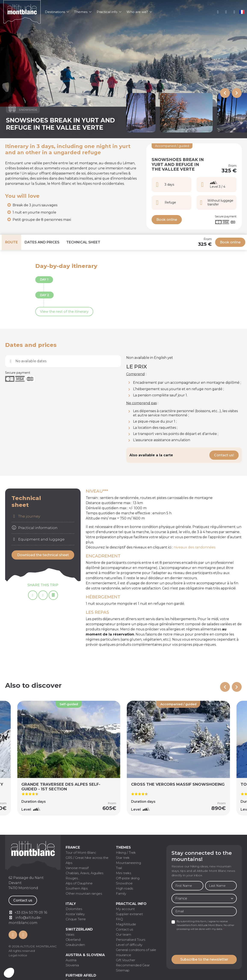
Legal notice (18, 955)
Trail (119, 868)
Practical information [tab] (35, 528)
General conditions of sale (136, 950)
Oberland (73, 940)
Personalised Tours (131, 940)
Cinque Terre (76, 919)
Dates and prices (42, 242)
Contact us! (224, 455)
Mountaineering (128, 863)
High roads (124, 888)
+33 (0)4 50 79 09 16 (226, 12)
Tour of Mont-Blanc (81, 853)
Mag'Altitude (126, 924)
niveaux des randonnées (194, 547)
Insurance (123, 955)
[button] (9, 973)
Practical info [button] (109, 12)
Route (11, 242)
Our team (123, 934)
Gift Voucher (126, 960)
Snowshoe (124, 883)
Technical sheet (83, 242)
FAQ (119, 919)
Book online (167, 220)
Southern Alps (77, 888)
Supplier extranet (129, 914)
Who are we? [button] (139, 12)
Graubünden (75, 945)
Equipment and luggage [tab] (38, 539)
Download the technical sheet (43, 555)
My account (218, 12)
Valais (70, 934)
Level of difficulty (129, 945)
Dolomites (74, 909)
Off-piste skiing (128, 878)
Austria (71, 960)
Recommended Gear (133, 965)
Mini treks (123, 873)
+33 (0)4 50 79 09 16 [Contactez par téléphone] (31, 912)
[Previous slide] (225, 93)
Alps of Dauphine (79, 883)
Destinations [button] (57, 12)
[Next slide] (237, 93)
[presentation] (204, 943)
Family (121, 893)
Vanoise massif (77, 868)
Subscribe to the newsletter (204, 959)
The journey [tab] (26, 516)
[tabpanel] (164, 572)
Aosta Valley (75, 914)
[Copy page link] (53, 595)
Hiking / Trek (126, 853)
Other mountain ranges (84, 893)
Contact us (23, 900)
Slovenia (72, 965)
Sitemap (123, 970)
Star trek (123, 858)
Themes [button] (83, 12)
